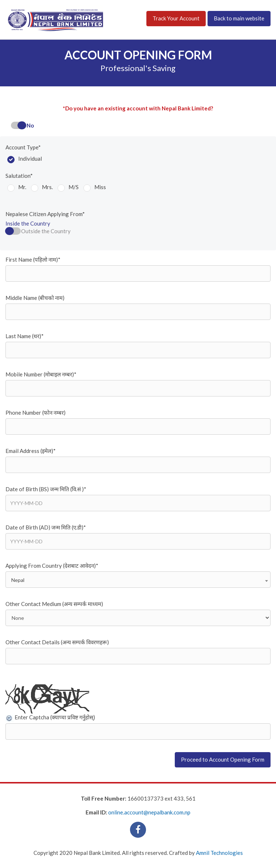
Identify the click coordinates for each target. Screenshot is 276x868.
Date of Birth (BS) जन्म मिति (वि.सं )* (46, 489)
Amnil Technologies (219, 853)
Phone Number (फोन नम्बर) (36, 413)
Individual (30, 159)
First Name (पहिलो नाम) (33, 259)
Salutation (19, 176)
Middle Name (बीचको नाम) (35, 298)
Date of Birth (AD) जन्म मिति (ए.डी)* (46, 527)
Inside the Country (28, 223)
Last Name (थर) (25, 336)
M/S (74, 187)
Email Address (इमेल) (31, 451)
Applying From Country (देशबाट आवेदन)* (52, 566)
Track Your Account (176, 18)
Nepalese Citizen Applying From (45, 214)
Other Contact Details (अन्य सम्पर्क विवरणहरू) (57, 642)
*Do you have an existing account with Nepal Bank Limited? (138, 108)
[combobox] (138, 580)
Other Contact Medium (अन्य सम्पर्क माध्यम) (54, 604)
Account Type (23, 147)
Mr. (22, 187)
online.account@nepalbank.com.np (149, 812)
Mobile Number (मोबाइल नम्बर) (41, 374)
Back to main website (239, 18)
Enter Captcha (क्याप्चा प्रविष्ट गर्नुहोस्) (55, 717)
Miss (100, 187)
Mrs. (47, 187)
